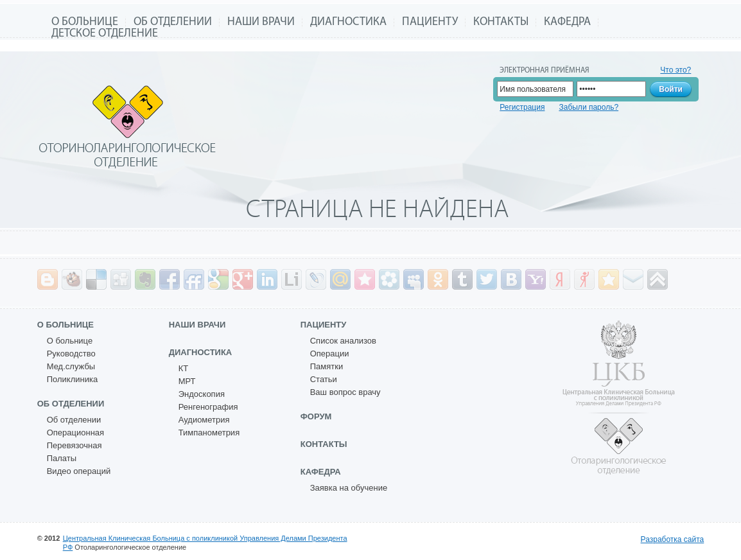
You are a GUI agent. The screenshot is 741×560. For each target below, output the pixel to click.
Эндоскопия (202, 394)
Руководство (71, 354)
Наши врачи (261, 22)
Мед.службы (71, 366)
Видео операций (79, 471)
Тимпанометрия (209, 433)
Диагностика (348, 22)
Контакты (501, 22)
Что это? (676, 70)
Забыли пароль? (588, 107)
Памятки (327, 366)
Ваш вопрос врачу (345, 392)
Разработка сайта (673, 539)
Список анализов (343, 341)
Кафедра (567, 22)
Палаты (62, 458)
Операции (330, 354)
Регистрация (522, 107)
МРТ (187, 381)
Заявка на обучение (349, 488)
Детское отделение (105, 34)
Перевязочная (74, 445)
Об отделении (173, 22)
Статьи (324, 379)
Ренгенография (208, 407)
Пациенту (430, 22)
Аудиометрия (204, 420)
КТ (184, 368)
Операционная (75, 433)
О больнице (85, 22)
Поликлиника (72, 379)
